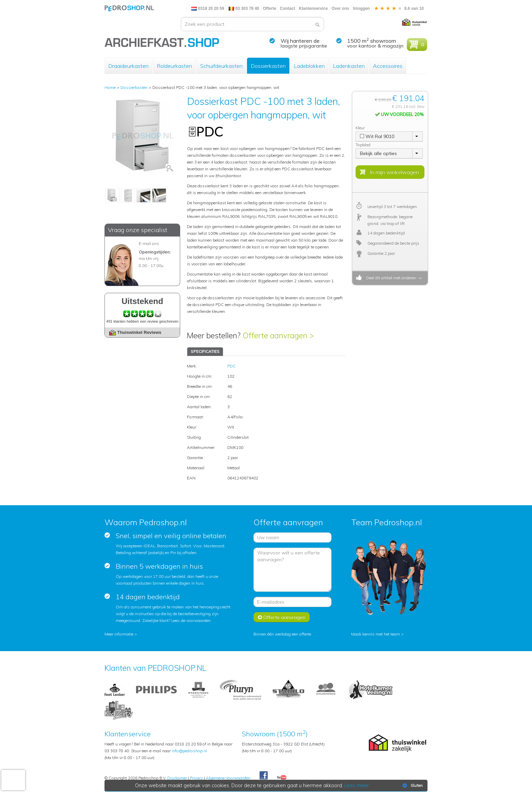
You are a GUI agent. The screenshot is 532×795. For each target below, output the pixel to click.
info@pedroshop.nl (189, 751)
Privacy (196, 778)
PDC (232, 366)
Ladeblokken (309, 66)
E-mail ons (149, 243)
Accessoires (388, 66)
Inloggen (361, 8)
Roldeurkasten (174, 66)
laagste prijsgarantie (304, 46)
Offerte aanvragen (282, 617)
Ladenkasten (349, 66)
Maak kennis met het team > (377, 634)
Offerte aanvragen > (278, 335)
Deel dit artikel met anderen (390, 278)
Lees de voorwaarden (191, 620)
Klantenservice (313, 8)
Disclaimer (177, 778)
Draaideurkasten (128, 66)
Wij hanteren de (300, 41)
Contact (288, 8)
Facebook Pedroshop (264, 776)
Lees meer (357, 785)
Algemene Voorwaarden (228, 778)
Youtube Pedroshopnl (282, 778)
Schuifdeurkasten (221, 66)
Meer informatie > (121, 634)
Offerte (270, 8)
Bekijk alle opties (378, 153)
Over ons (340, 8)
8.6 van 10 (399, 8)
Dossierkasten (268, 66)
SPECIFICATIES (205, 351)
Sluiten (412, 785)
